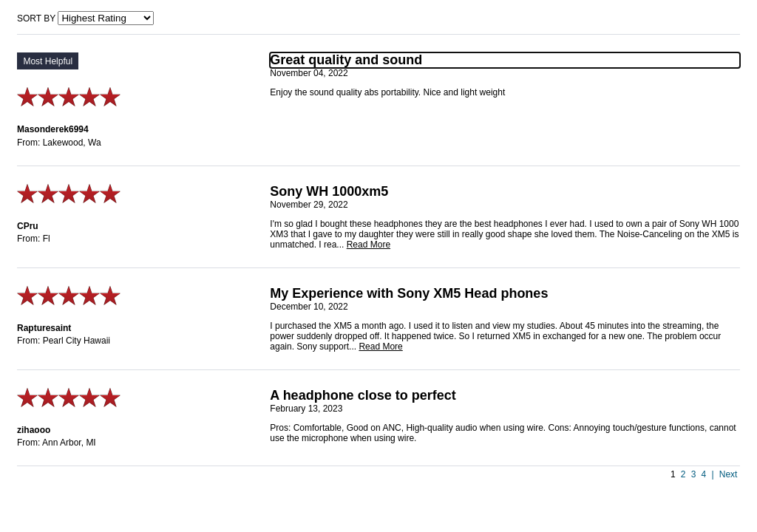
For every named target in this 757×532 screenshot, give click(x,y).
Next (729, 474)
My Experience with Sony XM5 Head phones (409, 293)
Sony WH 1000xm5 (329, 191)
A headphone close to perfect (363, 395)
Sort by (36, 18)
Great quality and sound (346, 60)
